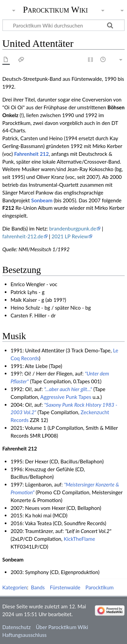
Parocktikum (99, 587)
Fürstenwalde (65, 587)
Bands (38, 587)
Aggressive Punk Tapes (66, 397)
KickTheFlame (79, 539)
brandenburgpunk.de (72, 228)
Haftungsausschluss (25, 635)
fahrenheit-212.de (23, 236)
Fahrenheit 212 (31, 154)
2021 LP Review (70, 236)
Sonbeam (42, 200)
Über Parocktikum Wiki (62, 627)
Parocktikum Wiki (56, 9)
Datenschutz (17, 627)
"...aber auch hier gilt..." (68, 389)
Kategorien (15, 587)
